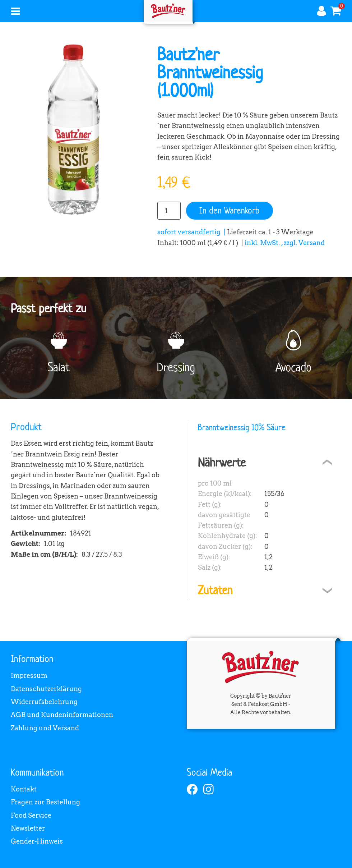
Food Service (31, 815)
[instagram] (209, 789)
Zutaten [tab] (215, 590)
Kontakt (24, 789)
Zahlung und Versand (45, 728)
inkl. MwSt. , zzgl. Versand (285, 243)
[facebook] (192, 789)
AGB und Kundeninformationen (62, 715)
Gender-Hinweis (37, 841)
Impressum (29, 676)
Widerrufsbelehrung (44, 702)
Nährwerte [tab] (222, 462)
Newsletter (28, 828)
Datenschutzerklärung (46, 689)
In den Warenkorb (230, 211)
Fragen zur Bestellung (45, 802)
